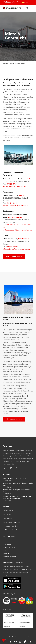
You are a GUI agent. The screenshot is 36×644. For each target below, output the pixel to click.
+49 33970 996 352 (13, 225)
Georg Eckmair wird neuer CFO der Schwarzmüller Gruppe (18, 484)
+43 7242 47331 (12, 184)
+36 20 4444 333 (12, 246)
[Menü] (31, 8)
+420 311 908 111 (12, 203)
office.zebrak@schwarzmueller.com (15, 206)
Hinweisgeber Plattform (10, 557)
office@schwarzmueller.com (11, 522)
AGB (22, 468)
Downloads (6, 554)
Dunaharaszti (24, 239)
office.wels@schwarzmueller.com (14, 186)
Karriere (5, 550)
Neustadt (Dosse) (15, 217)
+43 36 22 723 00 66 (12, 2)
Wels (29, 179)
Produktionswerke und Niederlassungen (15, 530)
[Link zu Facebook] (11, 642)
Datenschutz (15, 468)
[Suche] (26, 8)
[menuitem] (25, 2)
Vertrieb (5, 541)
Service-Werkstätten (9, 547)
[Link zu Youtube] (16, 642)
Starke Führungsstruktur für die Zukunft (15, 478)
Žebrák (22, 195)
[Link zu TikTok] (25, 642)
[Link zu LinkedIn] (30, 642)
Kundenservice (7, 544)
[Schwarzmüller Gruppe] (12, 8)
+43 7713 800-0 (8, 514)
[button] (3, 641)
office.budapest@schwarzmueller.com (16, 249)
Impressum (6, 468)
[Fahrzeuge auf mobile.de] (14, 419)
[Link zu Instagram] (20, 642)
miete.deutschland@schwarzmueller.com (17, 230)
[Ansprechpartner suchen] (14, 256)
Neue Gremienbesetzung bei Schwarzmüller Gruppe (16, 491)
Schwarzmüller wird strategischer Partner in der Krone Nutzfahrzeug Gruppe (17, 497)
